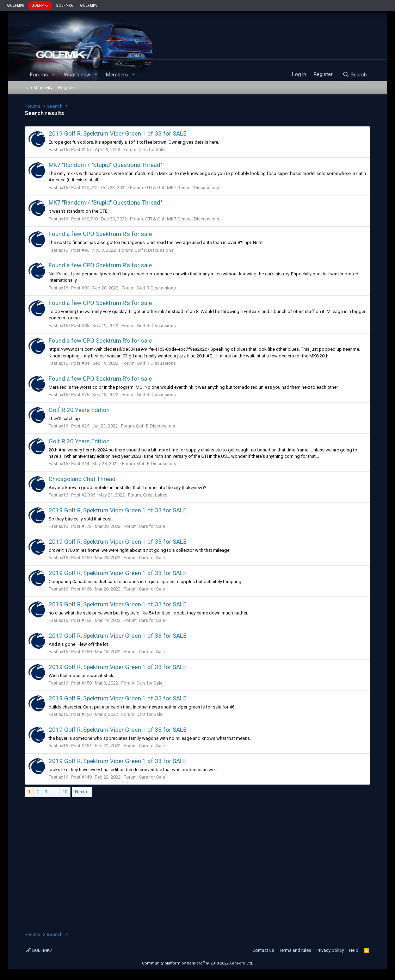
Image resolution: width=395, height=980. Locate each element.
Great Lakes (155, 495)
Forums (39, 75)
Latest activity (39, 88)
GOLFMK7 (40, 5)
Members (117, 75)
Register (67, 88)
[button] (54, 75)
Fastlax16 (58, 149)
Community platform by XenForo (197, 963)
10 (65, 792)
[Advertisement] (197, 861)
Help (354, 950)
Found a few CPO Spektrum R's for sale (100, 234)
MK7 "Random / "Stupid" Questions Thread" (105, 165)
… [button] (55, 792)
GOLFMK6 (64, 5)
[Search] (355, 75)
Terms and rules (295, 950)
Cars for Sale (152, 149)
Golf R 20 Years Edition (79, 410)
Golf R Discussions (154, 250)
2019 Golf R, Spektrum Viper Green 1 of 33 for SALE (118, 133)
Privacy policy (330, 950)
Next (80, 792)
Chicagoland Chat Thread (82, 479)
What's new (77, 75)
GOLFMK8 (16, 5)
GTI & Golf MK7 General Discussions (182, 188)
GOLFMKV (89, 5)
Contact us (263, 950)
